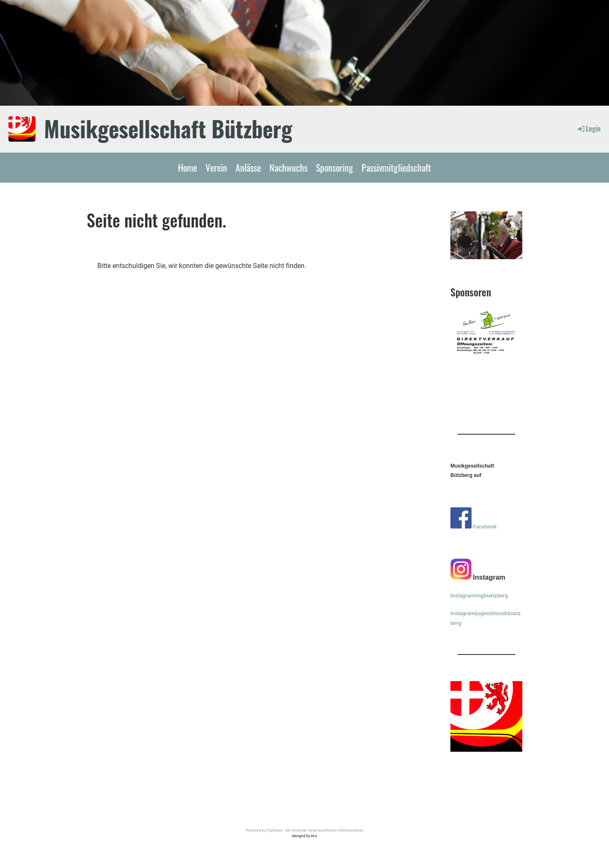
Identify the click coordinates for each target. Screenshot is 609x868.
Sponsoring (335, 167)
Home (188, 167)
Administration (351, 830)
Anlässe (248, 167)
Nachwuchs (288, 167)
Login (588, 129)
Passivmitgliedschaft (396, 167)
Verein (216, 167)
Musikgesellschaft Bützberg (168, 129)
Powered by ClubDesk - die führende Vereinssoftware (291, 830)
